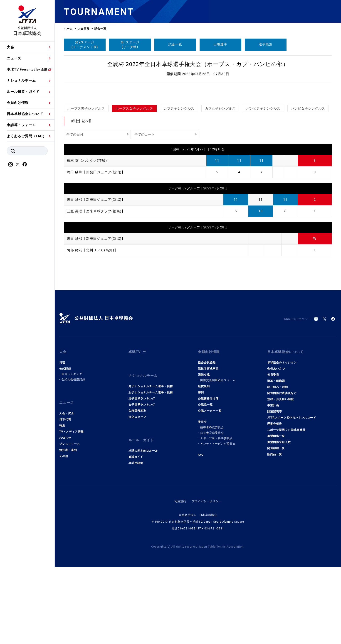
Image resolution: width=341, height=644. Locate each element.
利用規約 (180, 578)
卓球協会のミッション (282, 440)
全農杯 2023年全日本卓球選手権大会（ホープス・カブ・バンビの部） (198, 64)
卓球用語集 (136, 540)
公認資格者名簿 (208, 476)
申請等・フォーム (21, 125)
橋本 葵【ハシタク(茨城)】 (89, 217)
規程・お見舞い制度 (280, 476)
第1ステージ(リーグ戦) (130, 45)
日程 (62, 440)
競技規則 (204, 463)
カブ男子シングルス (179, 165)
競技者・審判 (68, 527)
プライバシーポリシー (207, 578)
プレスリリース (70, 521)
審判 (201, 470)
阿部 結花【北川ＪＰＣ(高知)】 (92, 307)
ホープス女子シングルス (134, 165)
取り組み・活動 (278, 464)
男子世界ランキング (142, 476)
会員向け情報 (18, 103)
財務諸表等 (275, 489)
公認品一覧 (205, 482)
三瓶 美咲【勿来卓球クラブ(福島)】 (96, 268)
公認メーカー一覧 (210, 488)
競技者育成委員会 (212, 510)
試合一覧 (175, 44)
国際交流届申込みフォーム (218, 457)
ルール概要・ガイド (23, 92)
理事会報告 (275, 501)
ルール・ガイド (141, 517)
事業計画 (273, 482)
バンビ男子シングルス (263, 165)
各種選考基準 (137, 488)
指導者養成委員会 (212, 504)
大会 (10, 47)
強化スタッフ (137, 494)
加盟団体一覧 (276, 513)
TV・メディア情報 (72, 509)
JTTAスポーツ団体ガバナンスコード (292, 495)
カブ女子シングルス (220, 165)
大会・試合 (67, 490)
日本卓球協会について (25, 114)
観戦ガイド (136, 534)
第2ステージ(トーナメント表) (85, 45)
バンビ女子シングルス (308, 165)
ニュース (14, 58)
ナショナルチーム (21, 81)
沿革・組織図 (276, 458)
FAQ (201, 532)
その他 (64, 533)
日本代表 (65, 497)
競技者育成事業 (208, 446)
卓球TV (27, 69)
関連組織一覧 (276, 525)
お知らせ (65, 515)
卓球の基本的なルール (143, 528)
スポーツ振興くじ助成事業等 (286, 507)
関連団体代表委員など (282, 470)
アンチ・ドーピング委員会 (218, 521)
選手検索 (266, 44)
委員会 (202, 499)
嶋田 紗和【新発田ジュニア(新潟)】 (96, 229)
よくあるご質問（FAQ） (27, 136)
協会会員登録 (207, 440)
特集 (62, 503)
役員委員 (273, 452)
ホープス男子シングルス (86, 165)
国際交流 (204, 452)
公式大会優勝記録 (73, 457)
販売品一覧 (275, 531)
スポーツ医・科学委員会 (216, 515)
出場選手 (220, 44)
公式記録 (65, 446)
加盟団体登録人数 (279, 519)
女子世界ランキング (142, 482)
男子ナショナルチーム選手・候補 (151, 463)
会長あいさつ (276, 446)
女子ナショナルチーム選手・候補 (151, 470)
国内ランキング (72, 451)
